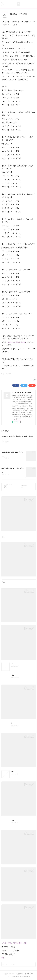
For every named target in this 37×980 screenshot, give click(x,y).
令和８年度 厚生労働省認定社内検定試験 (15, 583)
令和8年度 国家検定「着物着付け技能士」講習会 (17, 436)
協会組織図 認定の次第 (18, 724)
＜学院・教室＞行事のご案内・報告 (14, 943)
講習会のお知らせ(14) (6, 374)
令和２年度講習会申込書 (16, 342)
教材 (3, 958)
